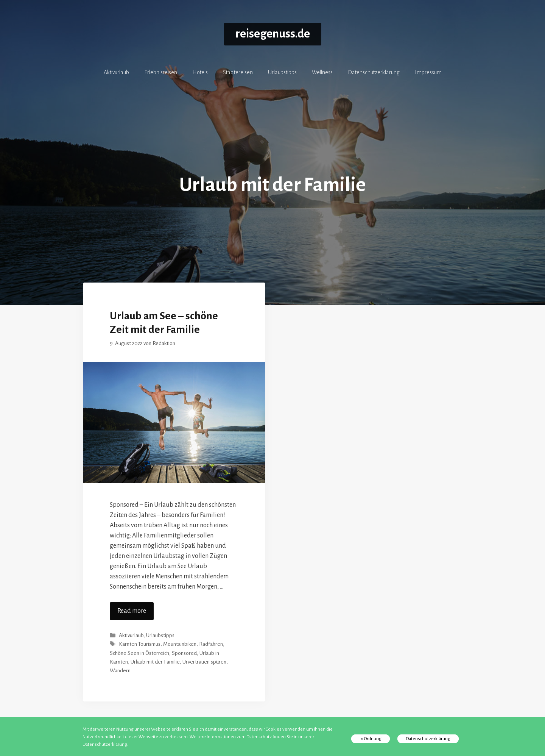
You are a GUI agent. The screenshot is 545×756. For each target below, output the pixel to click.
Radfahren (211, 644)
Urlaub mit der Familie (155, 662)
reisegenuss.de (273, 34)
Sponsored (184, 653)
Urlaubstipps (282, 72)
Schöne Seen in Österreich (139, 653)
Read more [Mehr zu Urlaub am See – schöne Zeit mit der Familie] (132, 611)
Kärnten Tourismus (140, 644)
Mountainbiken (180, 644)
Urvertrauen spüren (204, 662)
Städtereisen (238, 72)
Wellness (322, 72)
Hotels (200, 72)
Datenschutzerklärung (374, 72)
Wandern (120, 671)
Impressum (428, 72)
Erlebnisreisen (161, 72)
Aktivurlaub (116, 72)
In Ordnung (371, 739)
